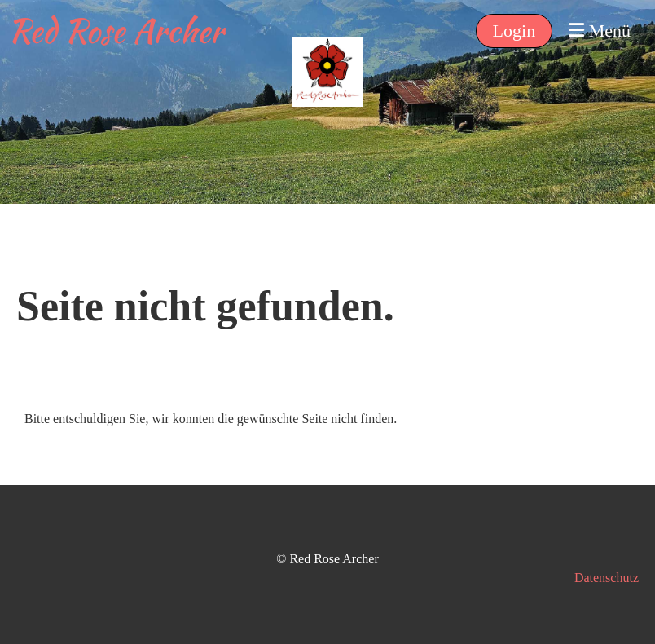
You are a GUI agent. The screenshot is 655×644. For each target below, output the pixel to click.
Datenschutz (607, 578)
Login (514, 31)
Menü (600, 31)
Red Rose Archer (116, 31)
